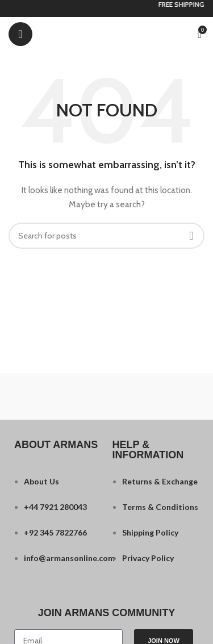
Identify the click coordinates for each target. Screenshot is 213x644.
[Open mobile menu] (20, 34)
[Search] (106, 236)
